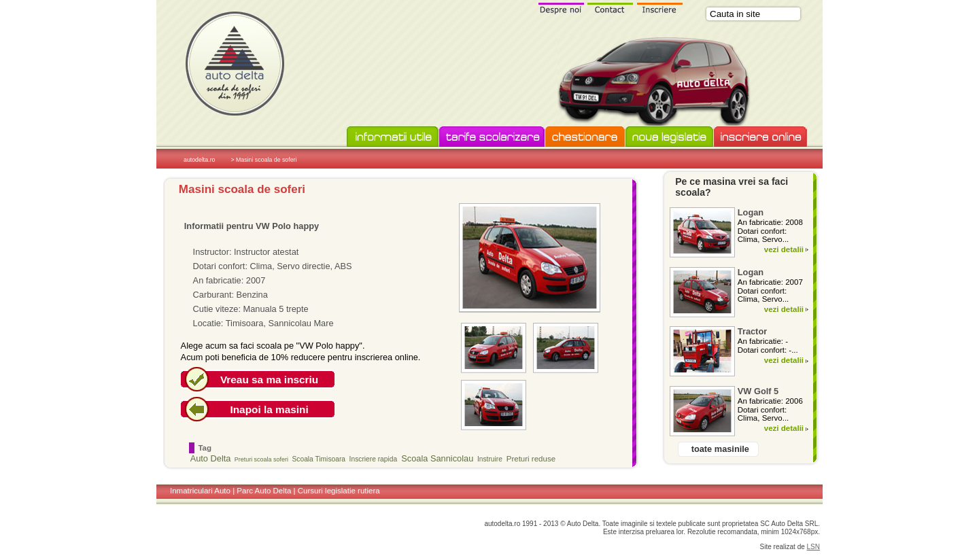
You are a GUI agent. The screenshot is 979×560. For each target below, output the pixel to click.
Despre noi (561, 8)
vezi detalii (784, 249)
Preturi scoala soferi (261, 459)
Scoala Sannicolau (437, 458)
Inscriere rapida (374, 459)
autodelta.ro (199, 160)
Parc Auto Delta (264, 491)
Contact (611, 8)
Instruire (490, 459)
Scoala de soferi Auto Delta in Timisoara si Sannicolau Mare (235, 63)
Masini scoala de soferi (242, 189)
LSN (813, 547)
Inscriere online (760, 137)
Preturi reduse (531, 459)
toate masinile (720, 449)
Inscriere (660, 8)
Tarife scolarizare (492, 137)
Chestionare (585, 137)
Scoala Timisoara (319, 459)
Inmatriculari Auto (200, 491)
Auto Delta (211, 458)
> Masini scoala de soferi (263, 160)
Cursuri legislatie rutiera (339, 491)
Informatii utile (393, 137)
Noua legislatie (669, 137)
